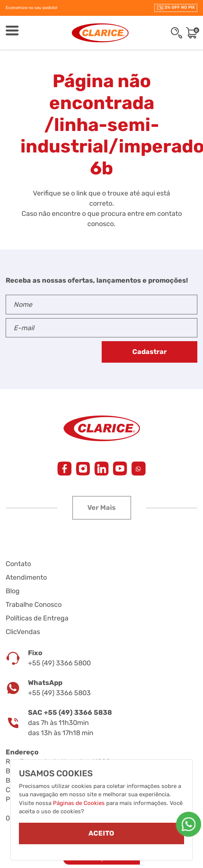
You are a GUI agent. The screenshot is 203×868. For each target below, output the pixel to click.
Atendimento (26, 577)
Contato (18, 564)
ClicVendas (23, 632)
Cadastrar (150, 352)
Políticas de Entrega (37, 618)
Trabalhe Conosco (34, 605)
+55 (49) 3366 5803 (59, 693)
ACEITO (101, 833)
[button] (102, 508)
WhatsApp (45, 683)
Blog (13, 591)
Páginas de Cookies (79, 803)
